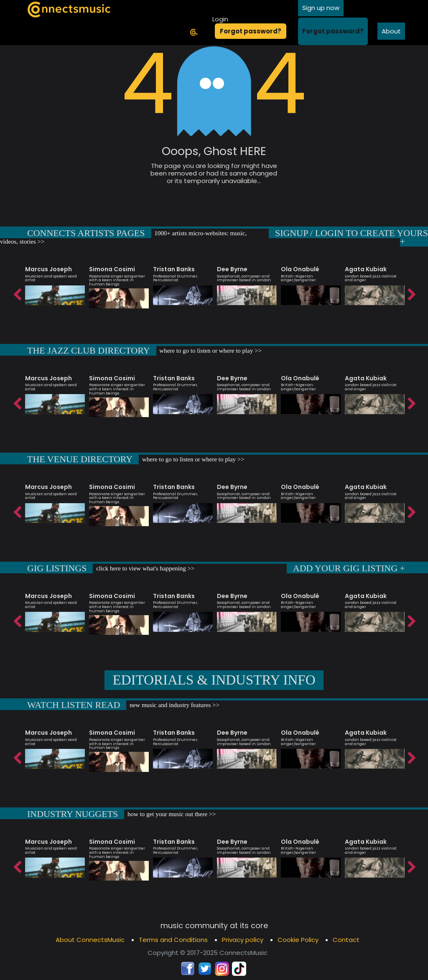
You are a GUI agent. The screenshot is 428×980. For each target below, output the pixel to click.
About (391, 31)
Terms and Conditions (173, 940)
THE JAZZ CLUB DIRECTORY (89, 350)
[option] (55, 282)
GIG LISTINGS (57, 568)
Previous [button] (17, 293)
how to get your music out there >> (171, 814)
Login (220, 19)
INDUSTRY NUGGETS (73, 814)
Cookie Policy (298, 940)
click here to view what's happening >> (144, 568)
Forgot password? (251, 31)
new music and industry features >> (174, 705)
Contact (346, 940)
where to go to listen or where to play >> (210, 351)
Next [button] (411, 293)
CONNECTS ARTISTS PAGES (86, 233)
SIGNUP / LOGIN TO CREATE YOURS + (352, 237)
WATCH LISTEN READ (74, 705)
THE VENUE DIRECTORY (80, 459)
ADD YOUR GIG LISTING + (349, 568)
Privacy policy (243, 940)
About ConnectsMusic (90, 940)
